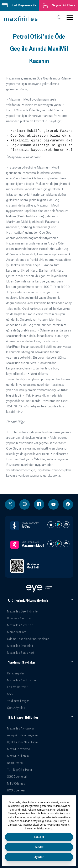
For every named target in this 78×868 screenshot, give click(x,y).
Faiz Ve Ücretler (17, 687)
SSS (10, 694)
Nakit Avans (15, 763)
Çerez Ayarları (16, 708)
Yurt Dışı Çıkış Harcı (19, 770)
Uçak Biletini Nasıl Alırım (22, 742)
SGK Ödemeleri (17, 777)
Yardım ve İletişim (18, 701)
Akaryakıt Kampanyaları (22, 735)
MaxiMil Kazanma (19, 749)
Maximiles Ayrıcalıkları (21, 728)
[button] (21, 18)
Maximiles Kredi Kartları (22, 680)
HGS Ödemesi (16, 790)
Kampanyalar (16, 673)
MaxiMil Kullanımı (18, 756)
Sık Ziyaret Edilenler (23, 718)
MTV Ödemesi (16, 783)
